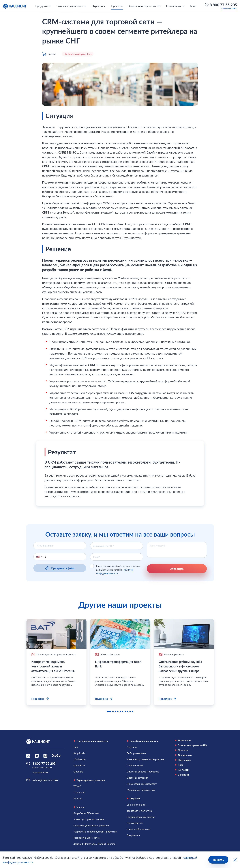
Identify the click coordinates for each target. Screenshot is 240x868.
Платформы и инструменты (91, 741)
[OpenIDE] (78, 772)
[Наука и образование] (139, 829)
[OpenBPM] (79, 765)
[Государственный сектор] (141, 817)
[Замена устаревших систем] (89, 819)
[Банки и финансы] (136, 805)
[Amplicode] (79, 753)
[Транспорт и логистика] (140, 811)
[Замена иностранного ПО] (194, 745)
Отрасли (133, 798)
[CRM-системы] (135, 765)
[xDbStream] (80, 759)
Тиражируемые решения (89, 780)
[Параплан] (79, 792)
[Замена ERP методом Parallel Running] (94, 844)
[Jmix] (76, 747)
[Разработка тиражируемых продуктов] (95, 832)
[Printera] (78, 798)
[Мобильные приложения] (141, 790)
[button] (38, 557)
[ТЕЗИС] (77, 786)
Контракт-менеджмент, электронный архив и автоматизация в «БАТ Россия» (54, 666)
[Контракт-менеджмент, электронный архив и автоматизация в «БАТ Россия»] (56, 634)
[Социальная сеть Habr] (56, 756)
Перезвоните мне (229, 8)
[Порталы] (132, 747)
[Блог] (194, 765)
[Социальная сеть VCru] (45, 756)
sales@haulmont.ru (45, 780)
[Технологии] (194, 740)
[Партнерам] (194, 760)
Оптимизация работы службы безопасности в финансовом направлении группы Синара (180, 666)
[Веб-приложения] (136, 753)
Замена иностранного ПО (144, 6)
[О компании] (194, 755)
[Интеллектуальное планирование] (146, 759)
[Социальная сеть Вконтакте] (28, 756)
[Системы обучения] (137, 778)
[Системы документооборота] (143, 772)
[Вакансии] (194, 775)
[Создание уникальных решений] (91, 825)
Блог (193, 6)
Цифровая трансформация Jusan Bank (118, 664)
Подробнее (40, 699)
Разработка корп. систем (142, 741)
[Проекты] (194, 750)
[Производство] (135, 823)
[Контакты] (194, 770)
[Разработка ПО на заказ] (87, 813)
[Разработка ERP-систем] (87, 838)
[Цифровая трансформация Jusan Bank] (120, 634)
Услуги (79, 807)
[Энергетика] (133, 835)
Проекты (117, 6)
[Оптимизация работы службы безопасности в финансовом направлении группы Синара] (184, 634)
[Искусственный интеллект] (142, 784)
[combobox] (117, 546)
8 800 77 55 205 (221, 5)
